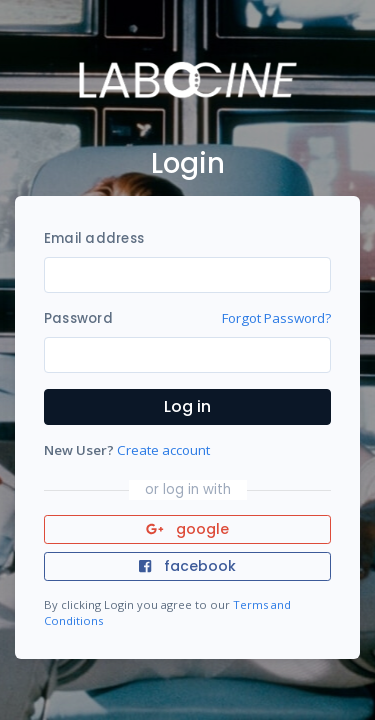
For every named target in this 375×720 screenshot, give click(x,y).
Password (78, 318)
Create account (163, 450)
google (187, 529)
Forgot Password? (276, 318)
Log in (187, 406)
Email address (94, 238)
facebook (187, 566)
